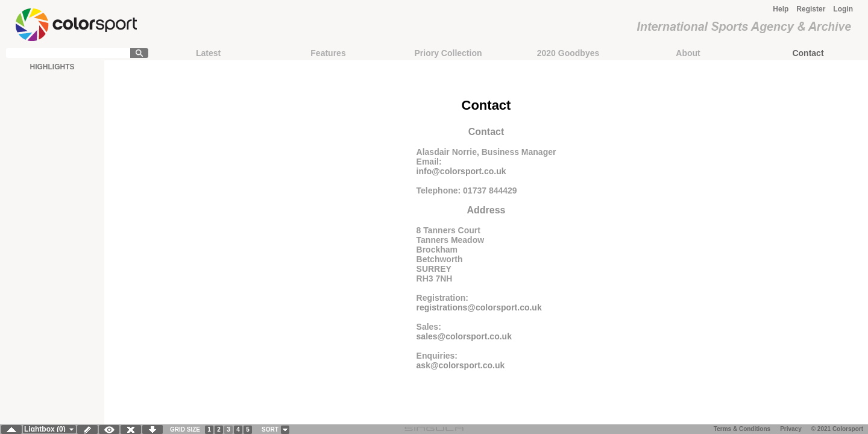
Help (781, 9)
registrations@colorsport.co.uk (479, 307)
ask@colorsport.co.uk (461, 365)
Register (811, 9)
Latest (208, 53)
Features (328, 53)
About (688, 53)
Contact (808, 53)
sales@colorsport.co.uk (464, 336)
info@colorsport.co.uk (461, 171)
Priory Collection (448, 53)
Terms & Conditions (742, 429)
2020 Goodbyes (568, 53)
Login (843, 9)
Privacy (791, 429)
